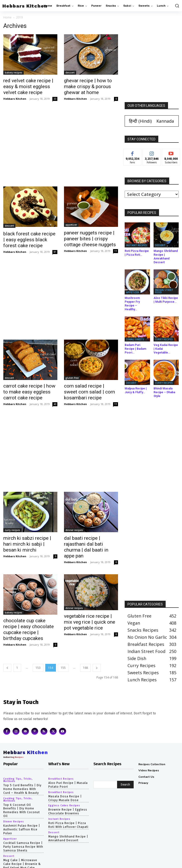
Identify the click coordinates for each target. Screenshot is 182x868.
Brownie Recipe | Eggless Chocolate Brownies (67, 802)
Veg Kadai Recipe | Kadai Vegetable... (166, 343)
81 (55, 252)
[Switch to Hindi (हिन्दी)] (140, 121)
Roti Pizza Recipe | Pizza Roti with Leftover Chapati (68, 816)
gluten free (72, 378)
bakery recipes (14, 73)
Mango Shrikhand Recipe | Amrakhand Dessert (165, 257)
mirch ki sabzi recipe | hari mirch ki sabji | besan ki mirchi (27, 544)
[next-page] (97, 668)
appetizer (71, 225)
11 (116, 251)
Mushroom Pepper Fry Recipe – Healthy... (137, 301)
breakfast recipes (61, 770)
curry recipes (12, 530)
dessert (70, 73)
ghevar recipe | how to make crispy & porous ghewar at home (88, 86)
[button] (177, 6)
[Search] (125, 776)
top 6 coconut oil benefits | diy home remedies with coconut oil (23, 799)
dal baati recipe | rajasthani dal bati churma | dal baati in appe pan (86, 547)
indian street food (164, 291)
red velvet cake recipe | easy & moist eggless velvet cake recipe (28, 86)
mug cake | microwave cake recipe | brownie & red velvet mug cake (22, 850)
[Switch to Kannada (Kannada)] (165, 121)
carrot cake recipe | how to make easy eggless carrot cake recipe (29, 392)
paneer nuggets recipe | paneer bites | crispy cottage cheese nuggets (90, 239)
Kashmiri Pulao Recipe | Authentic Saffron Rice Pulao (21, 816)
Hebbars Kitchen (15, 99)
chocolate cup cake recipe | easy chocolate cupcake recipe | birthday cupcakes (29, 629)
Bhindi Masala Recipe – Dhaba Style (164, 384)
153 (38, 668)
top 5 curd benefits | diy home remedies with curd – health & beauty (23, 780)
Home (7, 17)
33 (55, 99)
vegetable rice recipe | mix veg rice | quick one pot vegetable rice (90, 622)
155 (63, 668)
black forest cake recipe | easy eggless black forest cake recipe (29, 240)
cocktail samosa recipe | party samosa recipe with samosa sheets (23, 833)
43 (55, 404)
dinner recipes (74, 530)
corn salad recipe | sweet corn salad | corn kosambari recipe (89, 392)
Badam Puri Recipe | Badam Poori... (137, 343)
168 (85, 668)
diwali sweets (135, 335)
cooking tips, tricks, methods (18, 771)
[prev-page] (7, 668)
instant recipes (136, 245)
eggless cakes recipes (64, 796)
